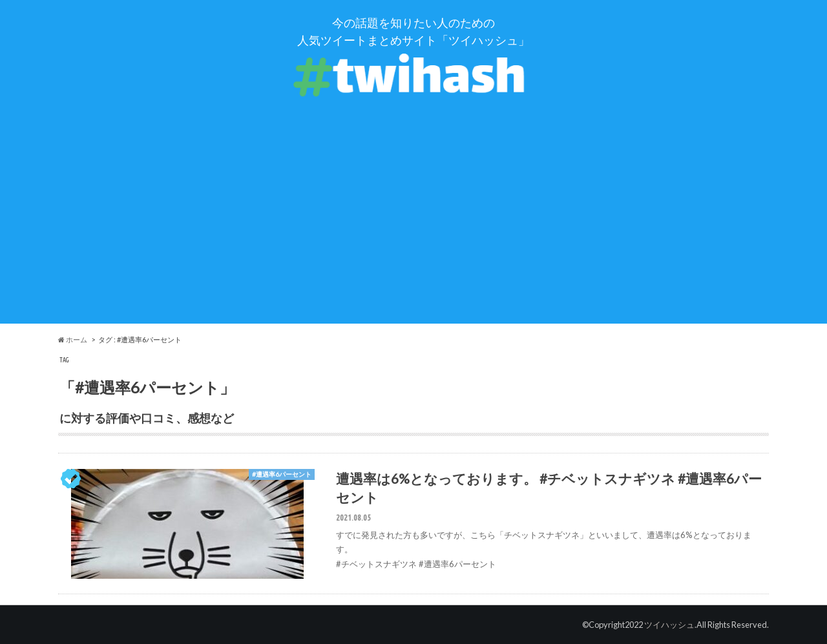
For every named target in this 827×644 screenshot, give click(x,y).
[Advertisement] (413, 233)
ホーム (73, 339)
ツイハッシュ (669, 625)
